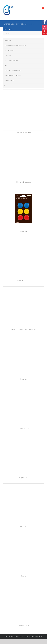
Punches (23, 379)
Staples (23, 576)
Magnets (24, 231)
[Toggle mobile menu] (43, 8)
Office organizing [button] (23, 51)
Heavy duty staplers (24, 182)
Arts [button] (23, 86)
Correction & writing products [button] (23, 76)
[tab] (23, 41)
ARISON (39, 637)
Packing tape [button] (23, 41)
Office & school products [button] (23, 61)
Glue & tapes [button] (23, 56)
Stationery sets (23, 625)
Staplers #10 (24, 478)
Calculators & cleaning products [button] (23, 71)
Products (23, 29)
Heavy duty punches (23, 133)
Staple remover (23, 428)
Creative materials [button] (23, 81)
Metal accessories (23, 281)
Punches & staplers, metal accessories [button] (23, 46)
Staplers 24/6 (24, 527)
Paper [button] (23, 66)
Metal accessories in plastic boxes (23, 330)
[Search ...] (23, 33)
